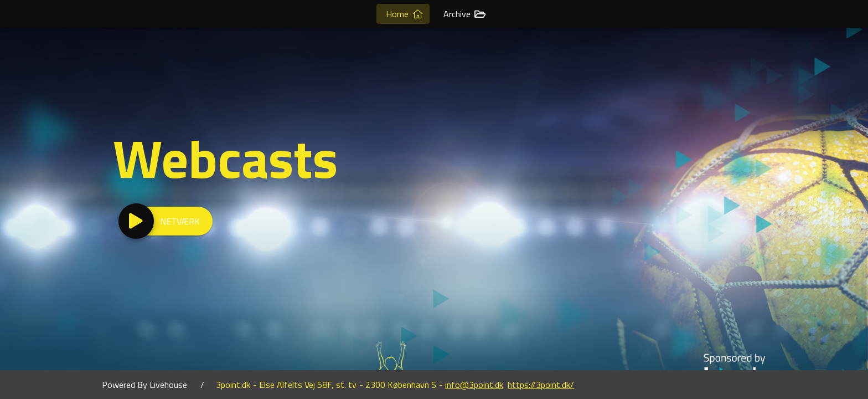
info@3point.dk (474, 385)
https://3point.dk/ (541, 385)
